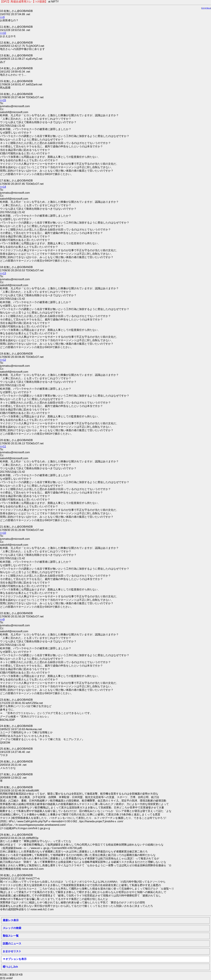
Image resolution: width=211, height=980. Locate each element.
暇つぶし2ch (10, 967)
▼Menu (208, 8)
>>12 (3, 360)
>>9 (2, 17)
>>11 (3, 446)
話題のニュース (12, 943)
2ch (203, 8)
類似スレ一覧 (11, 936)
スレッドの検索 (12, 928)
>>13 (3, 273)
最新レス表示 (11, 920)
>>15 (3, 100)
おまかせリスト (12, 951)
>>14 (3, 187)
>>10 (3, 33)
